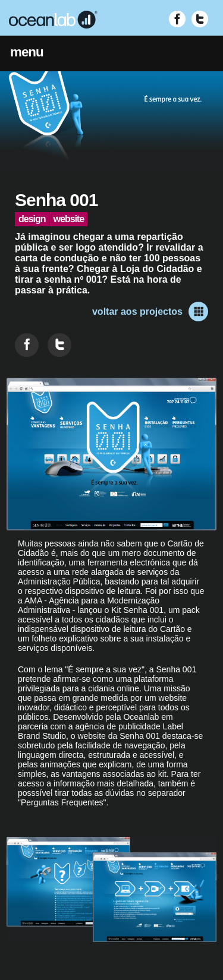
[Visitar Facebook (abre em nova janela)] (177, 19)
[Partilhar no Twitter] (59, 345)
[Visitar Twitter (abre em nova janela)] (200, 19)
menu (27, 52)
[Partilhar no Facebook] (27, 345)
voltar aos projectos (150, 312)
